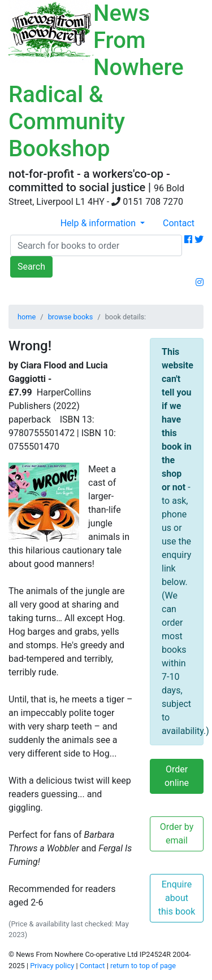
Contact (179, 223)
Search (31, 267)
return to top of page (143, 966)
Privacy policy (52, 966)
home (27, 317)
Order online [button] (177, 776)
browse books (71, 317)
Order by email (177, 834)
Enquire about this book (177, 898)
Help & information (99, 223)
